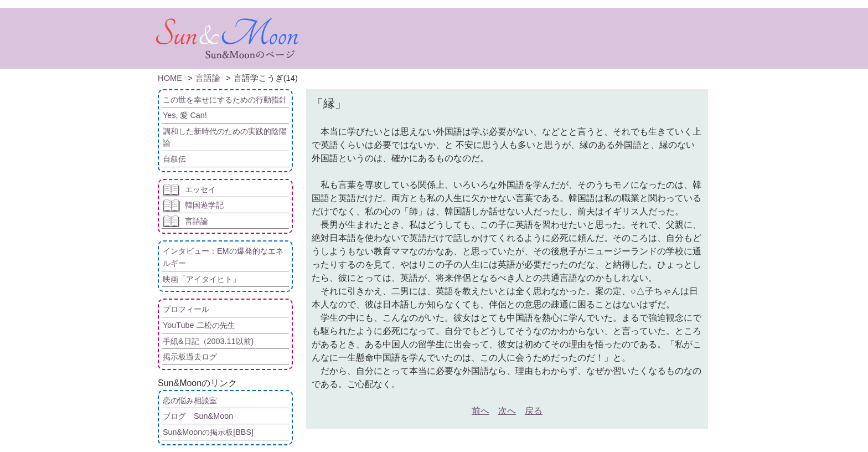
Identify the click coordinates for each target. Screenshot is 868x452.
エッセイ (200, 189)
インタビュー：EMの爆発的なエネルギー (223, 257)
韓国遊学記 (204, 205)
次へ (507, 411)
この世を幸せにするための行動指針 (225, 100)
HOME (170, 78)
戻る (534, 411)
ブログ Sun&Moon (198, 416)
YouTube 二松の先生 (199, 325)
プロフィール (186, 309)
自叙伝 (174, 159)
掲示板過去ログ (190, 357)
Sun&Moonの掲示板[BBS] (208, 432)
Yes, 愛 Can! (185, 115)
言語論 (208, 78)
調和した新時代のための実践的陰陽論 (225, 137)
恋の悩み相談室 (190, 400)
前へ (480, 411)
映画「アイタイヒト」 (201, 279)
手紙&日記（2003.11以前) (208, 341)
